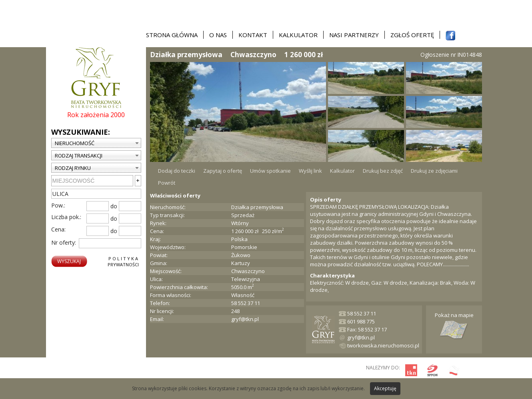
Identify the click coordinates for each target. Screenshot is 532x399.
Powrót (167, 183)
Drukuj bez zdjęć (383, 171)
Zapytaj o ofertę (223, 171)
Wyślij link (310, 171)
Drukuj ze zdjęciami (434, 171)
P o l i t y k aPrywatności (123, 261)
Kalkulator (298, 35)
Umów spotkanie (270, 171)
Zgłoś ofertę (412, 35)
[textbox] (96, 194)
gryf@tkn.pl (245, 319)
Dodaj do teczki (177, 171)
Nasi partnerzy (354, 35)
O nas (218, 35)
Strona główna (172, 35)
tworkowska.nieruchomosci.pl (383, 345)
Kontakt (253, 35)
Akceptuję (385, 388)
